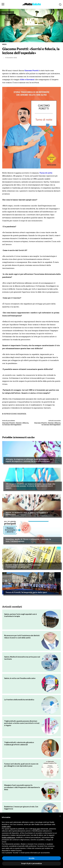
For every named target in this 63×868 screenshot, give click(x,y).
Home (4, 13)
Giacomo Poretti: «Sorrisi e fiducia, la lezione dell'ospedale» (15, 424)
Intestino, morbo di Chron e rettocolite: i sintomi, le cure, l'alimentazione (28, 540)
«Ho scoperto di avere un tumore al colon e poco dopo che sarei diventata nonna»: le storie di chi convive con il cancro (30, 486)
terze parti (36, 829)
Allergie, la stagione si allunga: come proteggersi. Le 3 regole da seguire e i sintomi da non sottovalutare (29, 460)
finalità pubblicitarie (8, 837)
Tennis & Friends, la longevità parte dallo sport (26, 592)
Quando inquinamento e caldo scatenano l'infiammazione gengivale (23, 566)
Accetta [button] (31, 858)
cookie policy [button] (6, 827)
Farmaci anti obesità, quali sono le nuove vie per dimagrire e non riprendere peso (21, 765)
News (9, 13)
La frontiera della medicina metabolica (19, 700)
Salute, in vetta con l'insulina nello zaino (20, 678)
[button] (60, 816)
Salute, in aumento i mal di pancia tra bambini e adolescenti (27, 514)
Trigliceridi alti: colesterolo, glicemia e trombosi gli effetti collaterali (19, 743)
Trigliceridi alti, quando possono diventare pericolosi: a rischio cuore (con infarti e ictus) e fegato (22, 723)
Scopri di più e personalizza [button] (31, 863)
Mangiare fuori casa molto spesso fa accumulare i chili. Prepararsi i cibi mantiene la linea (22, 787)
